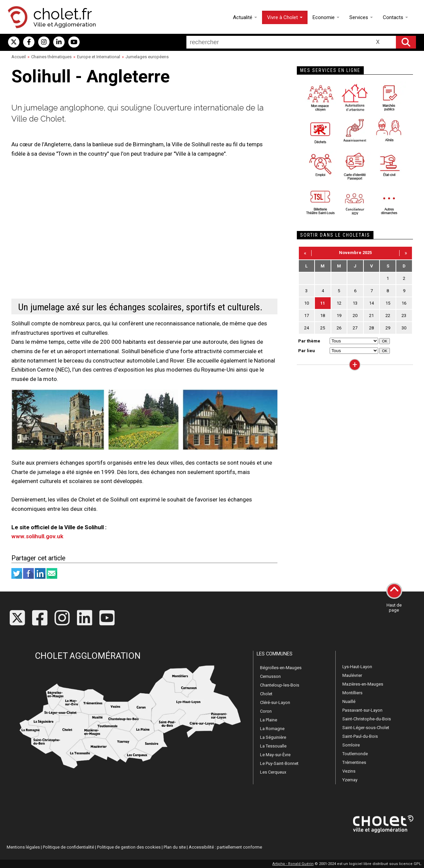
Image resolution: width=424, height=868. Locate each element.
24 (307, 328)
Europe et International (99, 57)
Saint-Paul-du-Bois (360, 736)
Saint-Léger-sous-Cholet (366, 728)
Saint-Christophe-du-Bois (367, 719)
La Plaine (269, 720)
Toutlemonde (355, 754)
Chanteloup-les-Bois (280, 685)
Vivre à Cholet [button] (285, 17)
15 (388, 303)
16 (404, 303)
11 (323, 303)
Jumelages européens (147, 57)
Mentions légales (23, 847)
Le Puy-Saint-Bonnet (279, 763)
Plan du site (175, 847)
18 (323, 315)
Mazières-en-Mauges (363, 684)
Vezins (349, 771)
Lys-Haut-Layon (357, 667)
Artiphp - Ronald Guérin (293, 864)
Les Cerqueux (273, 772)
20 (355, 315)
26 (339, 328)
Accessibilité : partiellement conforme (225, 847)
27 (355, 328)
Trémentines (354, 762)
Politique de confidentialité (68, 847)
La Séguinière (273, 737)
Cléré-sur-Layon (275, 702)
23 (404, 315)
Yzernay (350, 780)
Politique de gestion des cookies (129, 847)
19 (339, 315)
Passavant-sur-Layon (362, 710)
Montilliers (352, 693)
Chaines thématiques (51, 57)
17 (307, 315)
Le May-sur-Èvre (275, 755)
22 (388, 315)
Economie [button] (326, 17)
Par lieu (307, 351)
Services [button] (361, 17)
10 (307, 303)
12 (339, 303)
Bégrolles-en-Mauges (281, 668)
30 (404, 328)
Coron (266, 711)
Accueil (19, 57)
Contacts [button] (395, 17)
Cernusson (270, 676)
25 (323, 328)
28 (371, 328)
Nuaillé (349, 701)
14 (371, 303)
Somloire (351, 745)
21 (371, 315)
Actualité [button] (245, 17)
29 (388, 328)
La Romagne (272, 729)
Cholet (266, 694)
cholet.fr (63, 14)
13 (355, 303)
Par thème (309, 341)
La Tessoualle (273, 746)
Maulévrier (352, 675)
